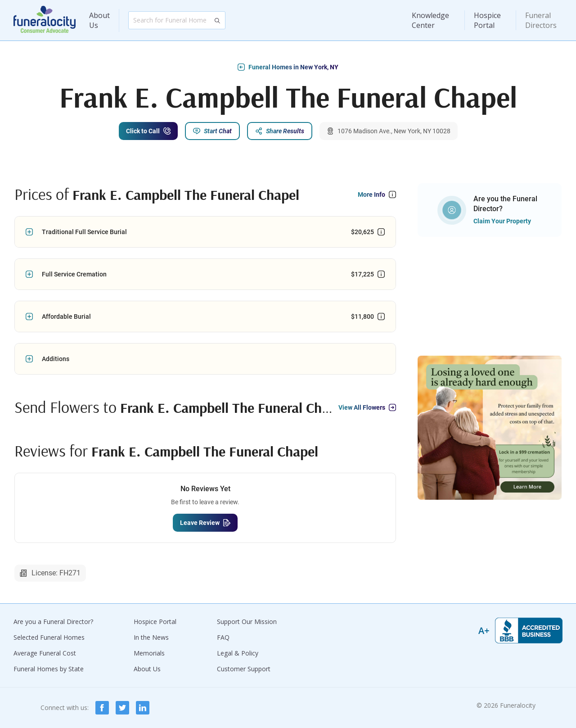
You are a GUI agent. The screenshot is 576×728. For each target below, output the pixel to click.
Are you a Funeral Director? (53, 622)
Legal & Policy (238, 653)
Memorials (149, 653)
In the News (151, 637)
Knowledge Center (430, 20)
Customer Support (244, 669)
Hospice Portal (487, 20)
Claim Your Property (502, 221)
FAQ (223, 637)
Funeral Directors (541, 20)
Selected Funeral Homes (49, 637)
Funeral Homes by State (49, 669)
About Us (99, 20)
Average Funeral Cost (45, 653)
